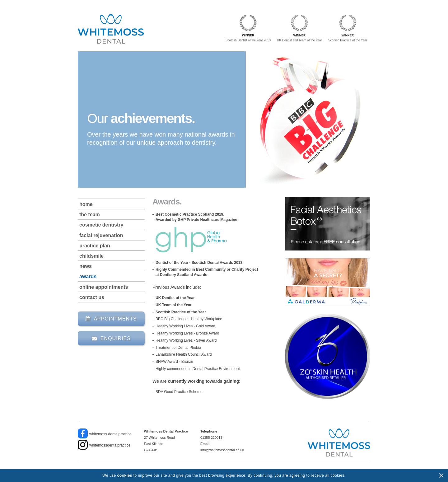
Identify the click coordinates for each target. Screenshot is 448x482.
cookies (125, 475)
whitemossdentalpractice (110, 445)
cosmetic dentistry (101, 225)
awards (88, 276)
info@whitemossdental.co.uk (222, 450)
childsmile (91, 256)
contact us (92, 297)
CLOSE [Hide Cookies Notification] (441, 475)
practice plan (95, 246)
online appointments (104, 287)
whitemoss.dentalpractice (110, 434)
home (86, 204)
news (86, 266)
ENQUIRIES (111, 338)
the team (90, 215)
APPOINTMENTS (111, 319)
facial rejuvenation (101, 235)
